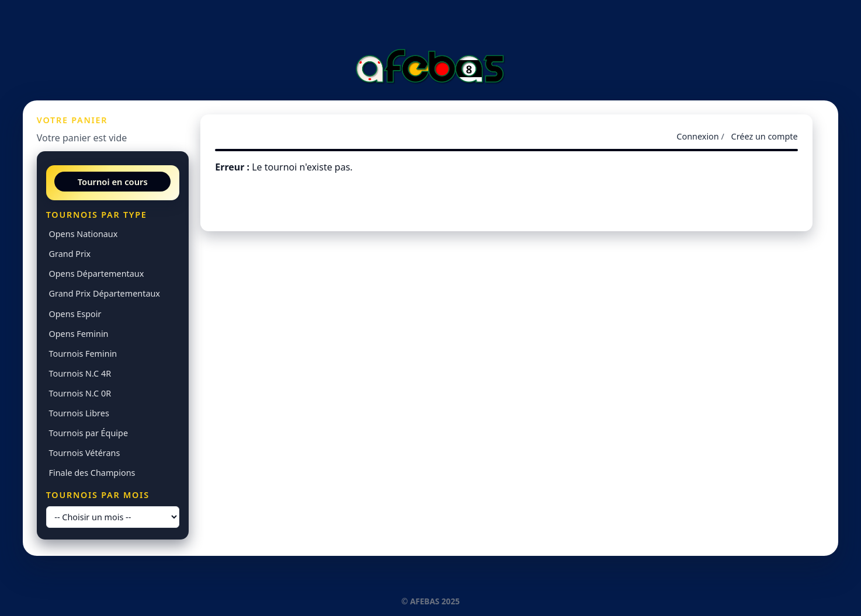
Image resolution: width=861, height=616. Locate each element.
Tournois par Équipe (89, 433)
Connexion (697, 136)
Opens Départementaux (97, 274)
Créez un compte (765, 136)
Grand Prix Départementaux (105, 293)
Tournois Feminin (83, 354)
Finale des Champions (92, 473)
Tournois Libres (79, 413)
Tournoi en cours (113, 182)
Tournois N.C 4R (80, 373)
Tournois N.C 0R (80, 393)
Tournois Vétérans (85, 453)
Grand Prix (70, 254)
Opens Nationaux (84, 234)
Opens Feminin (79, 334)
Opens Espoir (75, 314)
